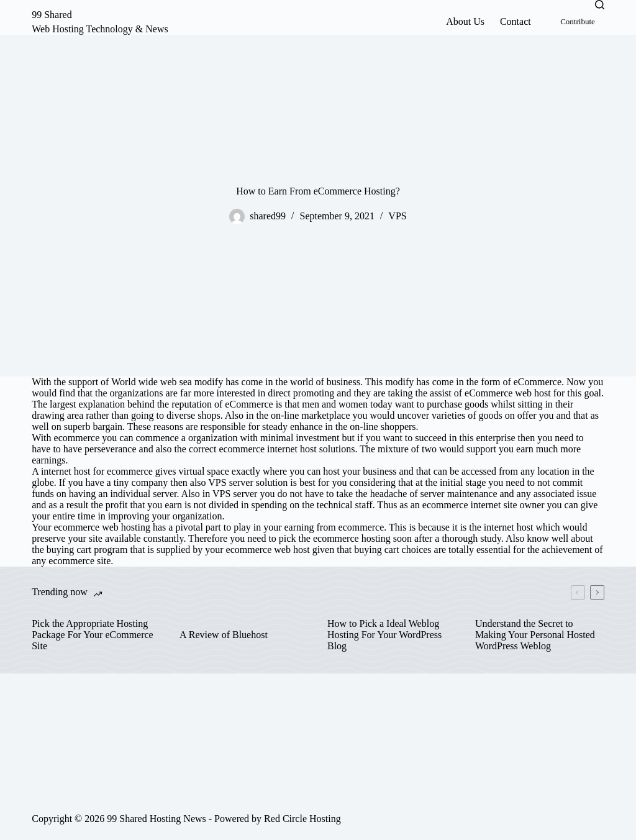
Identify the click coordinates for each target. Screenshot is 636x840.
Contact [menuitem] (516, 21)
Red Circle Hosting (302, 819)
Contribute (578, 21)
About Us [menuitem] (465, 21)
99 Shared (52, 15)
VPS (397, 216)
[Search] (600, 5)
